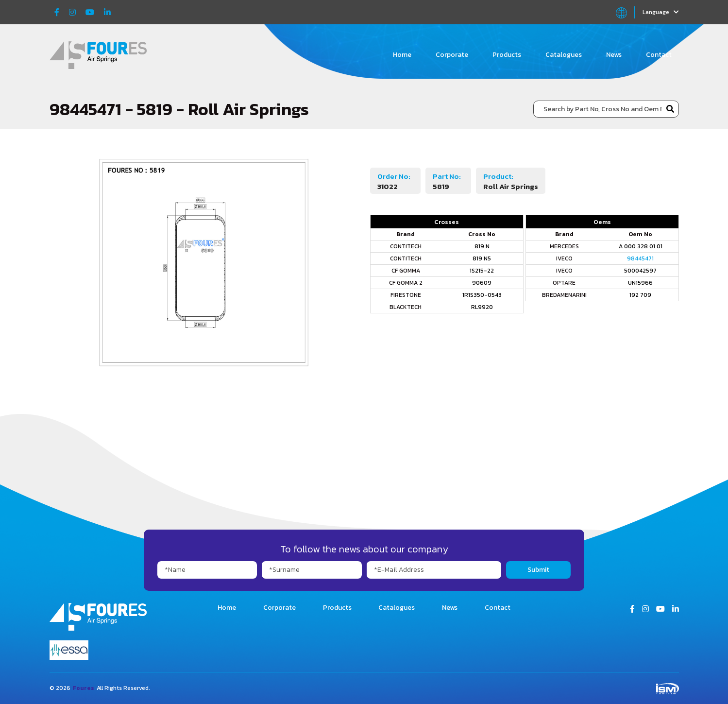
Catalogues (564, 55)
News (614, 55)
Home (402, 55)
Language (661, 12)
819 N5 (482, 258)
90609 (482, 283)
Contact (659, 55)
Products (507, 55)
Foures (84, 688)
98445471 (640, 258)
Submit (538, 570)
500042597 (640, 271)
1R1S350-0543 (482, 295)
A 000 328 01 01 (641, 246)
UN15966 (640, 283)
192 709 (640, 295)
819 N (482, 246)
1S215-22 (482, 271)
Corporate (452, 55)
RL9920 (482, 307)
